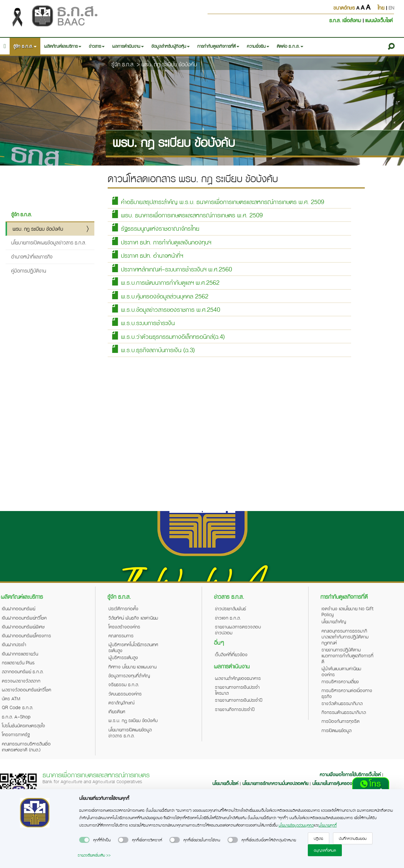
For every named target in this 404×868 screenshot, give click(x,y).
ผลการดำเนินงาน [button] (128, 46)
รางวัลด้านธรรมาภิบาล (342, 703)
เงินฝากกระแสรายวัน (20, 654)
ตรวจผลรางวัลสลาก (21, 681)
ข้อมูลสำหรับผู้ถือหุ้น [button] (171, 46)
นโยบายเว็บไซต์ (225, 783)
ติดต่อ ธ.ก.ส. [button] (290, 46)
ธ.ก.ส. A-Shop (16, 717)
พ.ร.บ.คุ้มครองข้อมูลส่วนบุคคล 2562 (160, 296)
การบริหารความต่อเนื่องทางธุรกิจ (347, 693)
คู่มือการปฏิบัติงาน (29, 271)
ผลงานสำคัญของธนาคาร (238, 678)
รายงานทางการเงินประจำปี (239, 700)
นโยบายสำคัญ (334, 621)
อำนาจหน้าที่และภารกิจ (32, 256)
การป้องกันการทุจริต (341, 721)
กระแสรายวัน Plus (18, 662)
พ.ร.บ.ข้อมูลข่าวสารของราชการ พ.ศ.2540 (166, 309)
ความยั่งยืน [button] (258, 46)
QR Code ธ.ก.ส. (18, 707)
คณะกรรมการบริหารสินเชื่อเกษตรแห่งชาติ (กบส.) (26, 747)
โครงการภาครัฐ (16, 734)
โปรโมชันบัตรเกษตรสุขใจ (23, 725)
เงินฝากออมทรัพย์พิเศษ (23, 627)
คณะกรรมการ (121, 635)
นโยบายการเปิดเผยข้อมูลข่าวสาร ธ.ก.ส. (49, 242)
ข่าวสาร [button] (97, 46)
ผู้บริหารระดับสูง (123, 657)
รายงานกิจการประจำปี (235, 709)
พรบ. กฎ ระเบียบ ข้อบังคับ (169, 64)
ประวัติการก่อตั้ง (123, 608)
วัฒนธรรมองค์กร (125, 694)
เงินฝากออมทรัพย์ (18, 608)
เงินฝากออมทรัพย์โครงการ (26, 635)
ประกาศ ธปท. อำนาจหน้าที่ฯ (147, 255)
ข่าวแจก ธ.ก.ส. (228, 618)
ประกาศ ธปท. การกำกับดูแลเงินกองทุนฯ (161, 242)
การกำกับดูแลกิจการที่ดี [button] (218, 46)
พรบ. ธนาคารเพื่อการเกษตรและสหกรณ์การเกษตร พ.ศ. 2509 (187, 215)
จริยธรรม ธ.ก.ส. (124, 684)
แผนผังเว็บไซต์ (379, 20)
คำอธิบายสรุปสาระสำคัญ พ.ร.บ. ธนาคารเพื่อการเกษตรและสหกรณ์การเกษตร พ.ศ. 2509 (218, 201)
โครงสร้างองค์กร (124, 627)
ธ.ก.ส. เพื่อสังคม (346, 20)
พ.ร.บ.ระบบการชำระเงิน (143, 322)
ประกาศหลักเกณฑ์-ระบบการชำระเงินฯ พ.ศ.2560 (171, 269)
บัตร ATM (11, 698)
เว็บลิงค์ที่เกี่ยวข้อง (231, 654)
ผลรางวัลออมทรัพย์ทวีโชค (26, 690)
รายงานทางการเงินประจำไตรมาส (237, 690)
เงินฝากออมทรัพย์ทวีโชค (24, 618)
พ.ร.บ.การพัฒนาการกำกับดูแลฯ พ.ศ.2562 (165, 282)
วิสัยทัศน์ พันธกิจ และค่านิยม (133, 618)
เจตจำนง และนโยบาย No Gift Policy (347, 611)
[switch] (84, 840)
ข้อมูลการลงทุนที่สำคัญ (129, 675)
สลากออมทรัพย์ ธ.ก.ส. (23, 671)
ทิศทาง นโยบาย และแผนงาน (132, 667)
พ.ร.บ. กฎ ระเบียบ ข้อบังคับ (133, 720)
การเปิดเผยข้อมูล (336, 730)
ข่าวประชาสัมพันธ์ (230, 608)
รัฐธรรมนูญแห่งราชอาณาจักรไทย (155, 228)
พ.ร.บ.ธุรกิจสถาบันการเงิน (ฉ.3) (153, 349)
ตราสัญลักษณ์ (121, 702)
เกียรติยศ (117, 711)
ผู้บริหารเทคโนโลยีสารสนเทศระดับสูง (133, 647)
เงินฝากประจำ (14, 644)
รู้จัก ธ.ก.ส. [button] (25, 46)
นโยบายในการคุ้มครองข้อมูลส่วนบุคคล (346, 783)
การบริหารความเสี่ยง (340, 681)
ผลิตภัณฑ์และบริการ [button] (63, 46)
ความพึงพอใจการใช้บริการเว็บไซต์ (351, 774)
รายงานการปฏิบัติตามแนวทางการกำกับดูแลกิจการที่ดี (347, 655)
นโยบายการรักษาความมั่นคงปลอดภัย (275, 783)
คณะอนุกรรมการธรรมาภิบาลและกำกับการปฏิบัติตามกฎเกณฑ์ (345, 637)
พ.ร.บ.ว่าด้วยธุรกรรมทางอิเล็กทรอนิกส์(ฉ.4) (168, 336)
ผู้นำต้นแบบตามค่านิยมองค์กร (341, 671)
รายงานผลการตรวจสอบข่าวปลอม (238, 630)
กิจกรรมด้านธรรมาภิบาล (344, 712)
